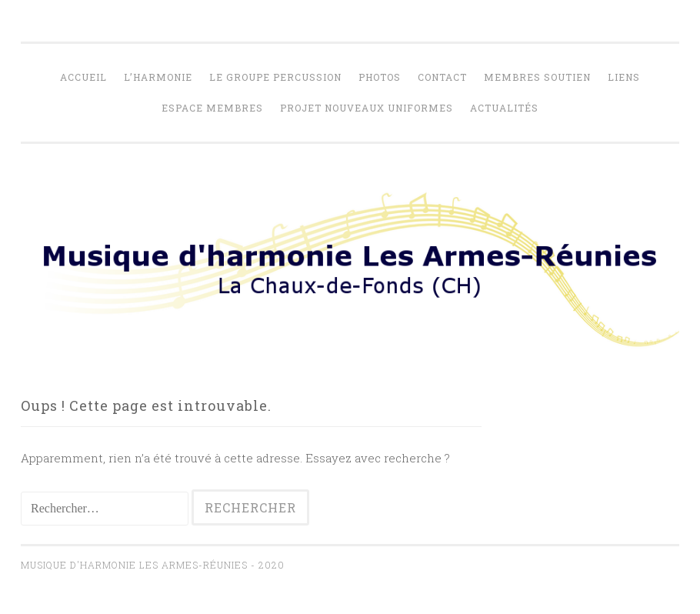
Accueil (83, 77)
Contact (442, 77)
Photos (380, 77)
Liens (624, 77)
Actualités (504, 108)
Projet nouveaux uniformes (367, 108)
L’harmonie (158, 77)
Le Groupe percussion (275, 77)
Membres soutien (537, 77)
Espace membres (212, 108)
